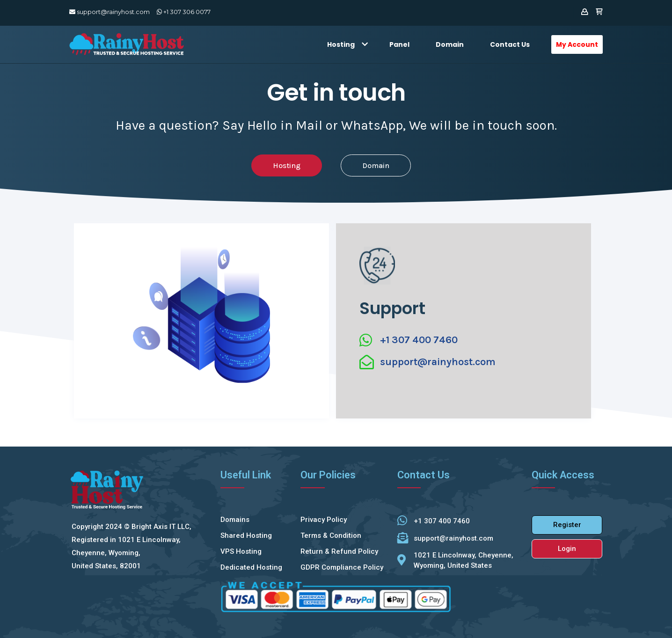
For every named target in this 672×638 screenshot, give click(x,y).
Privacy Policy (324, 520)
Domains (235, 520)
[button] (287, 165)
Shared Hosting (246, 535)
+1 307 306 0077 (184, 12)
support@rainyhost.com (110, 12)
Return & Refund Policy (339, 551)
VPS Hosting (241, 551)
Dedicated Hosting (251, 567)
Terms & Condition (331, 535)
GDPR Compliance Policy (342, 567)
